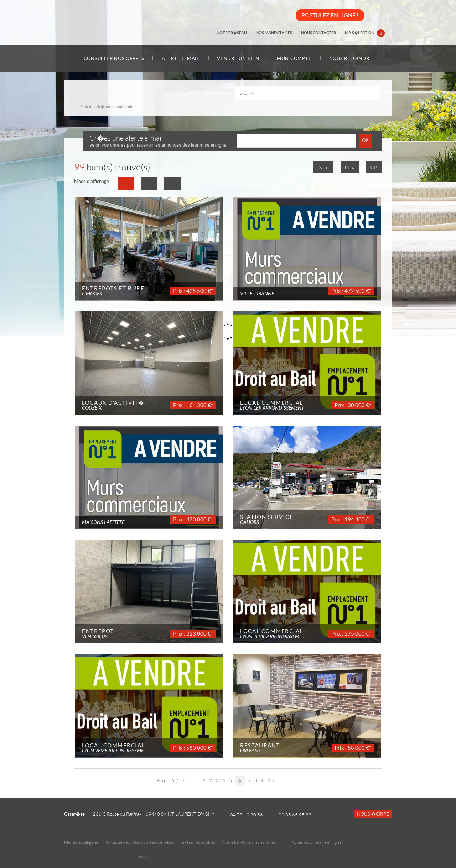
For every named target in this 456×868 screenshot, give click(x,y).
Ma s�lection (365, 33)
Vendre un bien (238, 59)
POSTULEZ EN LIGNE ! (330, 15)
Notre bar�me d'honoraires (249, 842)
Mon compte (295, 59)
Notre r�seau (233, 33)
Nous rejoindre (353, 59)
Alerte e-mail (180, 59)
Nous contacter (319, 33)
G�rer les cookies (198, 842)
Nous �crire (373, 814)
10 (271, 780)
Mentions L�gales (81, 842)
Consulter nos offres (112, 59)
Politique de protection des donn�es (140, 842)
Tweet (142, 856)
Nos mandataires (275, 33)
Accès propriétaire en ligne (317, 842)
